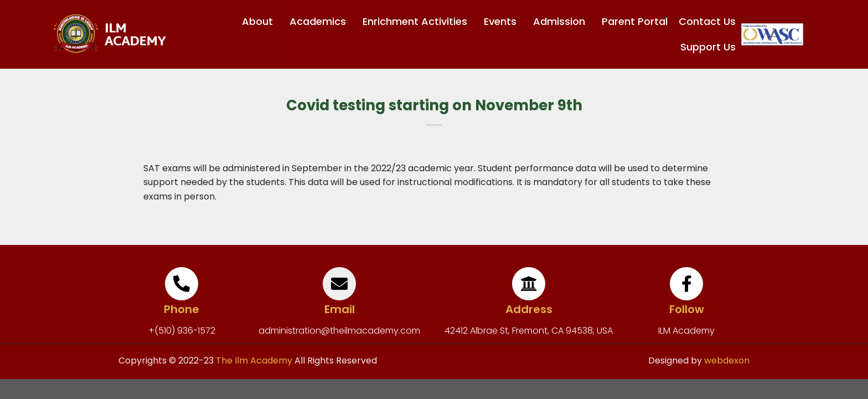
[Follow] (686, 284)
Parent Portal (635, 21)
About (260, 21)
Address (529, 309)
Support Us (708, 47)
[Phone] (182, 284)
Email (340, 309)
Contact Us (707, 21)
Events (503, 21)
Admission (562, 21)
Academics (321, 21)
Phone (182, 309)
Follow (687, 309)
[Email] (339, 284)
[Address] (529, 284)
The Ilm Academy (253, 360)
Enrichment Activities (418, 21)
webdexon (727, 360)
